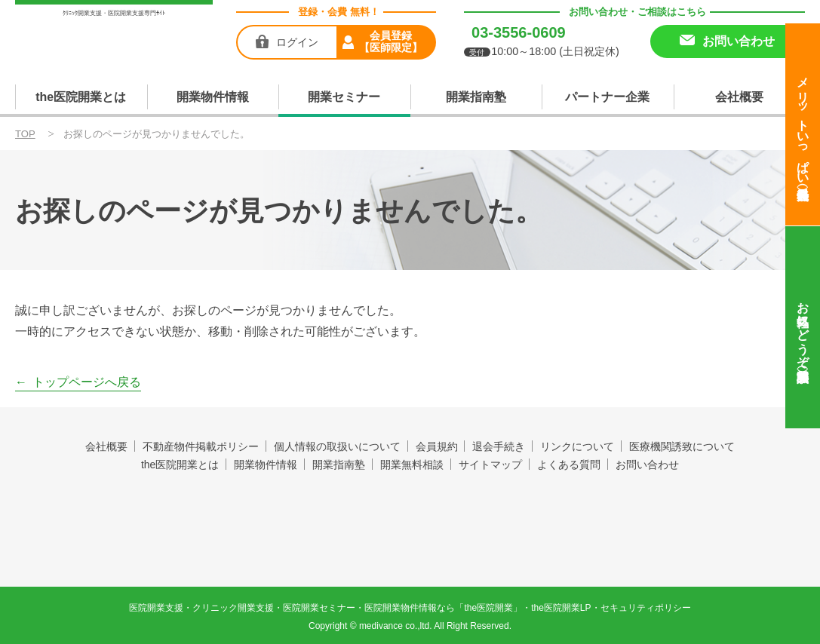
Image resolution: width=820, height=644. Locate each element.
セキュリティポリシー (646, 606)
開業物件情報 (213, 97)
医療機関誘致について (683, 446)
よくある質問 (569, 465)
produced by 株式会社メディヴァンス (410, 543)
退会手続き (499, 446)
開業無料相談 (412, 465)
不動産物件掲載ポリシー (201, 446)
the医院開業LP (561, 606)
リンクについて (578, 446)
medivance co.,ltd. (396, 624)
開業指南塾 (476, 97)
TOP (25, 134)
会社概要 (739, 97)
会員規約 (437, 446)
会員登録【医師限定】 (391, 41)
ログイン (297, 42)
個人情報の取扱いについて (337, 446)
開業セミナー (344, 97)
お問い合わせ (647, 465)
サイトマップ (490, 465)
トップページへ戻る (87, 382)
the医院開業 (410, 508)
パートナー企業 (607, 97)
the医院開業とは (81, 97)
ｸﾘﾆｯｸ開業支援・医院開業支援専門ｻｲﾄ (114, 13)
